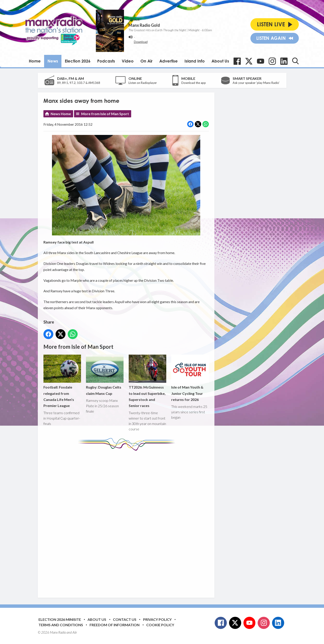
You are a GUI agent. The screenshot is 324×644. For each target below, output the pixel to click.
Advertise (169, 61)
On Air (146, 61)
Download (141, 42)
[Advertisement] (128, 521)
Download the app (194, 83)
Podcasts (106, 61)
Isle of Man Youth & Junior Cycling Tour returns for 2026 (190, 378)
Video (128, 61)
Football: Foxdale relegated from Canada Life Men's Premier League (62, 381)
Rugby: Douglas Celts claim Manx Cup (105, 375)
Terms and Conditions (61, 625)
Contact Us (125, 619)
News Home (61, 114)
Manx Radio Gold (144, 25)
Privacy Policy (157, 619)
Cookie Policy (160, 625)
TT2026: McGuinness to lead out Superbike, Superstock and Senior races (147, 381)
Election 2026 (78, 61)
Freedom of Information (115, 625)
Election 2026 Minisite (60, 619)
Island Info (195, 61)
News (53, 61)
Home (35, 61)
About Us (220, 61)
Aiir (75, 632)
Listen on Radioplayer (143, 83)
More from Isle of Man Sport (105, 114)
